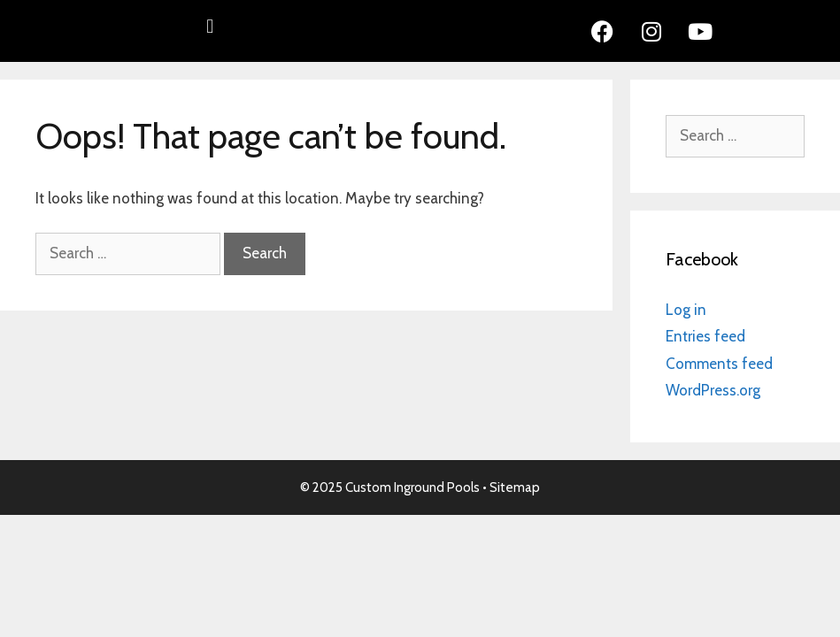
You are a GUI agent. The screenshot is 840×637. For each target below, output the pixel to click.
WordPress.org (713, 390)
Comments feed (719, 364)
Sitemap (515, 487)
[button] (210, 27)
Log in (686, 310)
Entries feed (705, 336)
